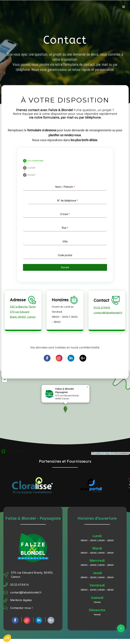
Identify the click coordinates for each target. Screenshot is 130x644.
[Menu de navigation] (124, 7)
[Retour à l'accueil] (9, 7)
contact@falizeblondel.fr (108, 313)
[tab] (33, 161)
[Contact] (121, 628)
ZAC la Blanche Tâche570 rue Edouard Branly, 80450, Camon (23, 312)
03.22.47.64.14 (102, 307)
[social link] (47, 358)
